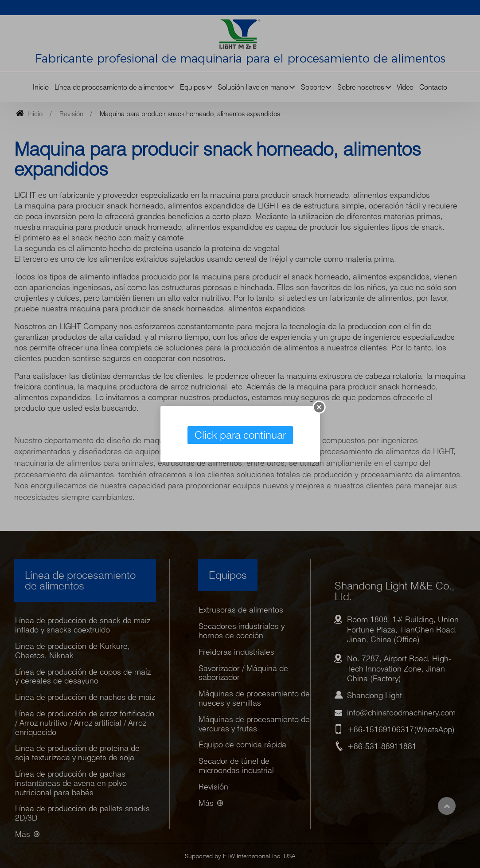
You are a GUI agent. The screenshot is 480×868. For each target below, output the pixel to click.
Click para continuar (240, 435)
